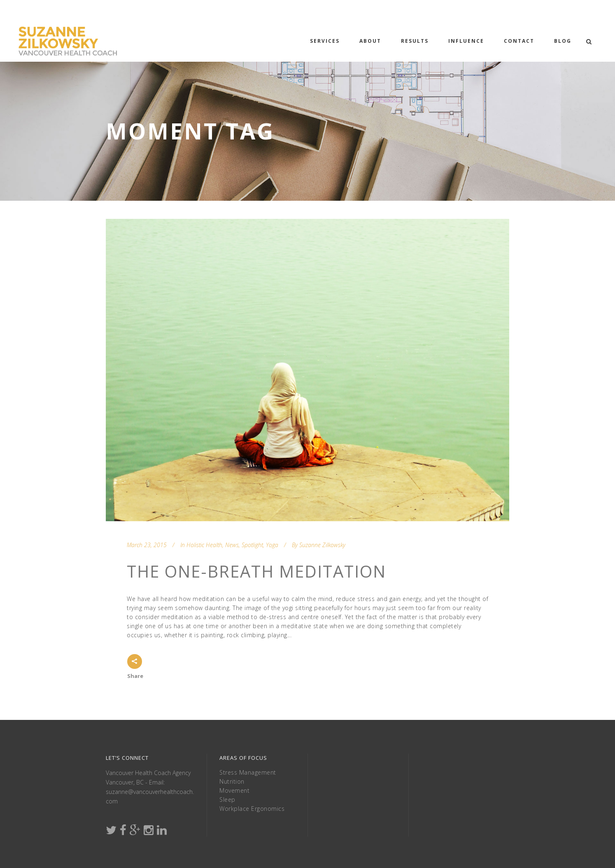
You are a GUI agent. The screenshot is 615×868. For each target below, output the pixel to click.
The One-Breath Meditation (256, 571)
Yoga (272, 545)
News (232, 545)
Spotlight (252, 545)
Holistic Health (204, 545)
